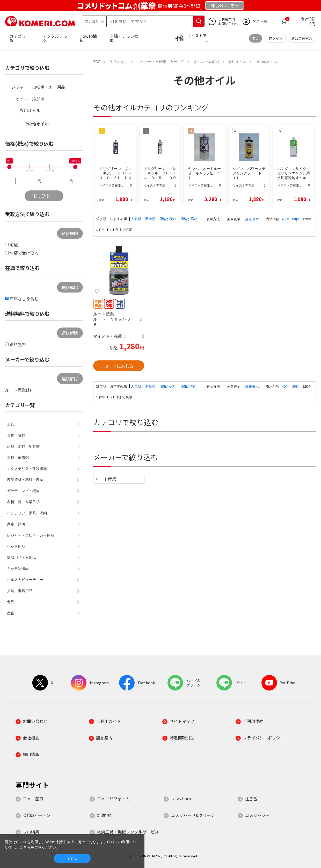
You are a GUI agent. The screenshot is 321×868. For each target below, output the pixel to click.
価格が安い (168, 219)
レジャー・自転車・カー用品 (38, 87)
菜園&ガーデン (37, 815)
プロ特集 (31, 832)
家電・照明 (16, 524)
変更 (256, 38)
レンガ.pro (181, 799)
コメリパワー (257, 815)
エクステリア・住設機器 (27, 469)
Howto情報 (88, 38)
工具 (11, 424)
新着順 (151, 219)
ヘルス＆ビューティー (25, 580)
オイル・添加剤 (30, 99)
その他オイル (36, 124)
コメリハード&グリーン (193, 815)
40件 (285, 219)
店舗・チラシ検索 (124, 38)
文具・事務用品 (20, 591)
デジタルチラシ (55, 38)
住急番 (251, 799)
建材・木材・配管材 (23, 446)
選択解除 (70, 233)
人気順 (137, 219)
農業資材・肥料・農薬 (25, 480)
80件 (296, 219)
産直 (11, 613)
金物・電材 (16, 435)
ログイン (276, 38)
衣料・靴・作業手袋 (23, 502)
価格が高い (189, 219)
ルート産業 (106, 479)
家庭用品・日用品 (21, 558)
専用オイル (30, 111)
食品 (11, 602)
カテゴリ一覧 (20, 38)
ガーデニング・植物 (23, 491)
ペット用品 (16, 546)
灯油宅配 (105, 815)
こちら (25, 847)
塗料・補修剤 (18, 458)
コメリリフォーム (113, 799)
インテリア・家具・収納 (27, 513)
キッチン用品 (18, 568)
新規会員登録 (302, 38)
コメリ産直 (33, 799)
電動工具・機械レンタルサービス (128, 832)
